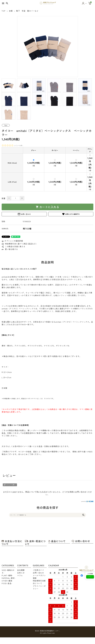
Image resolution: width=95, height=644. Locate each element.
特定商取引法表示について (39, 582)
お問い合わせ (24, 214)
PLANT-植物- (7, 575)
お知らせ (21, 573)
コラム (20, 575)
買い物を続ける (10, 249)
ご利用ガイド (38, 570)
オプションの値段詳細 (12, 241)
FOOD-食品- (7, 583)
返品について (57, 541)
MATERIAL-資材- (9, 578)
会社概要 (21, 570)
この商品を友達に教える (13, 246)
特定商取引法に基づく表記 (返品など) (19, 244)
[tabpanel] (47, 47)
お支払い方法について (12, 543)
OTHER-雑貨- (7, 581)
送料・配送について (35, 543)
